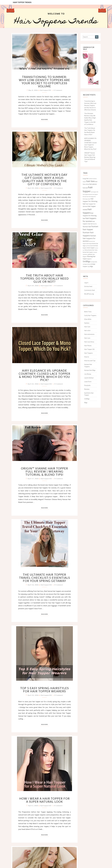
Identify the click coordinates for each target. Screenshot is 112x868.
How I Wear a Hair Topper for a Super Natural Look (45, 800)
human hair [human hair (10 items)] (87, 226)
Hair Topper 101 (89, 349)
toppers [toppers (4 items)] (89, 259)
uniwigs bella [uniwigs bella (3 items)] (94, 262)
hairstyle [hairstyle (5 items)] (85, 188)
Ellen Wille (88, 319)
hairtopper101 (46, 90)
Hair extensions (89, 334)
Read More (45, 119)
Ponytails (87, 385)
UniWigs (87, 399)
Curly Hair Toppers (90, 315)
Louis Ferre (88, 382)
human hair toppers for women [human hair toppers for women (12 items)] (89, 238)
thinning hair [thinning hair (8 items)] (91, 256)
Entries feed (88, 286)
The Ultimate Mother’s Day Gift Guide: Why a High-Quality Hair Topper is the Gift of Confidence (44, 179)
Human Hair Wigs (90, 370)
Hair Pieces (88, 346)
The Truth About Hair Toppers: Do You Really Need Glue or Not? (45, 278)
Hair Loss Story (89, 342)
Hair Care (87, 327)
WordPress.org (89, 294)
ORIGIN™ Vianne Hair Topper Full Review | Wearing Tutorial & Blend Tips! (45, 471)
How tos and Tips (90, 361)
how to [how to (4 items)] (95, 224)
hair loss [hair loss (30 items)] (90, 181)
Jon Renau (88, 374)
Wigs (86, 403)
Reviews (87, 389)
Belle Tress (88, 312)
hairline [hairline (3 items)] (91, 179)
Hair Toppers (88, 353)
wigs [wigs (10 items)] (91, 266)
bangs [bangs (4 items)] (84, 179)
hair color (87, 330)
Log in (86, 283)
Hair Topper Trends (22, 2)
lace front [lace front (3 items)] (88, 246)
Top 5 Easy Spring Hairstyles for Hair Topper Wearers (45, 690)
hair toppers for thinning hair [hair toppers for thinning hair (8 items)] (90, 216)
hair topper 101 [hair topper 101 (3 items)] (95, 192)
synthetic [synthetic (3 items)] (85, 254)
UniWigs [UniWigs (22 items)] (87, 261)
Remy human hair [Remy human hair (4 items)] (89, 250)
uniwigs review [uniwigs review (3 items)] (86, 264)
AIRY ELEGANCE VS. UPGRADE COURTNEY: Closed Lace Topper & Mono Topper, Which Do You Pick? (45, 375)
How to (87, 357)
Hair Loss (87, 338)
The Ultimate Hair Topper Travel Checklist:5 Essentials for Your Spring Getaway (45, 578)
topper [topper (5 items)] (85, 259)
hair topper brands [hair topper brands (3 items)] (87, 194)
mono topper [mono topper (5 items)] (91, 248)
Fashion (87, 323)
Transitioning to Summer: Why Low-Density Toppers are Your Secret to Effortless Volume (44, 82)
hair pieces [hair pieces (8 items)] (93, 184)
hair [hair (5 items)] (87, 178)
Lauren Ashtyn (89, 378)
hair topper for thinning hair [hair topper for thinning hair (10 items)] (90, 201)
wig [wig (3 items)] (88, 266)
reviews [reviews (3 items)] (95, 252)
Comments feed (89, 290)
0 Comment (58, 90)
